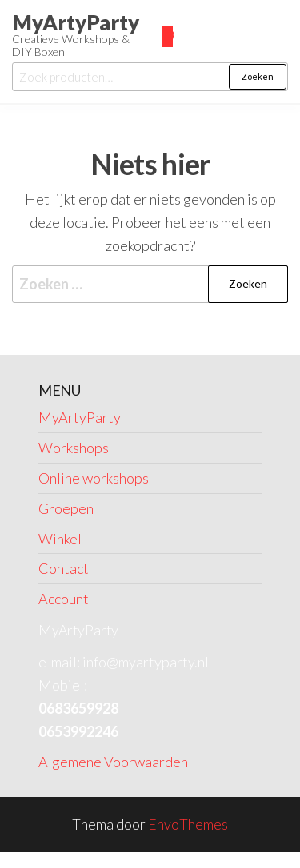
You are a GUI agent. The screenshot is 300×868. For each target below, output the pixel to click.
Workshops (74, 448)
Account (64, 599)
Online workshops (94, 478)
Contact (64, 568)
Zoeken (258, 76)
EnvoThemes (188, 824)
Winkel (60, 539)
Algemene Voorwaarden (113, 762)
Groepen (66, 508)
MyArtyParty (76, 22)
